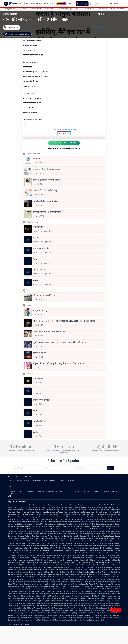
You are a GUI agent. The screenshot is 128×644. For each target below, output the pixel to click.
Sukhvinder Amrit (110, 570)
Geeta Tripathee (103, 536)
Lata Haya (61, 615)
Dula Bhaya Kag (18, 599)
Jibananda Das (22, 591)
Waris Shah (47, 577)
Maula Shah (75, 572)
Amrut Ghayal (55, 596)
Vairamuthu (66, 527)
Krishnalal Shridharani (27, 606)
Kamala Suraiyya (33, 534)
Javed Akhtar (80, 527)
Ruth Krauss (17, 531)
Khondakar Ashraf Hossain (91, 541)
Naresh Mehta (108, 565)
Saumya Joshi (68, 594)
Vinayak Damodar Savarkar (90, 551)
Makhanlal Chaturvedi (92, 611)
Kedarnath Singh (18, 613)
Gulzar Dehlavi (59, 543)
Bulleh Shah (55, 577)
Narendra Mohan (91, 507)
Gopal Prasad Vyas (30, 555)
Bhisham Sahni (13, 505)
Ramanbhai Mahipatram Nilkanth (23, 601)
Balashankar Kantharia (39, 611)
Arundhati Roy (80, 507)
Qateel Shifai (85, 529)
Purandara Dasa (88, 512)
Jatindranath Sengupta (60, 584)
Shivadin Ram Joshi (105, 543)
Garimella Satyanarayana (104, 524)
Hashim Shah (24, 575)
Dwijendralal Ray (55, 582)
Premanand (56, 606)
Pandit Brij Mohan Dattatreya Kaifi (40, 507)
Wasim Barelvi (41, 548)
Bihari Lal (99, 565)
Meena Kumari (60, 555)
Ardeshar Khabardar (41, 608)
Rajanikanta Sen (41, 515)
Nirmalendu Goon (73, 582)
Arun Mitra (111, 584)
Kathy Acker (27, 579)
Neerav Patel (17, 594)
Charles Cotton (44, 575)
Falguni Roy (85, 584)
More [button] (71, 4)
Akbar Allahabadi (109, 546)
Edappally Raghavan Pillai (26, 536)
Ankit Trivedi (21, 596)
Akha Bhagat (65, 606)
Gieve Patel (24, 507)
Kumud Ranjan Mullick (22, 587)
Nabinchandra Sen (69, 587)
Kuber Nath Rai (30, 548)
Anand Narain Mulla (63, 505)
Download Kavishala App (64, 9)
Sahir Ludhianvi (90, 9)
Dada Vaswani (22, 529)
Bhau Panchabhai (78, 524)
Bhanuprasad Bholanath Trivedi (35, 599)
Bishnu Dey (25, 589)
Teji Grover (16, 546)
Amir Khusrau (24, 515)
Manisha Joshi (96, 596)
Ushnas (45, 603)
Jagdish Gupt (51, 555)
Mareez (80, 596)
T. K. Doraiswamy (41, 560)
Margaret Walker (67, 531)
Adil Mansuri (87, 596)
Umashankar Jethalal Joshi (68, 608)
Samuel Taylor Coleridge (102, 515)
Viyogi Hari (70, 563)
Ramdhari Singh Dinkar (63, 589)
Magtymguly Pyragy (107, 558)
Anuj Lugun (23, 534)
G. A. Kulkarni (95, 529)
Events (33, 4)
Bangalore (50, 492)
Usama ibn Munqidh (109, 534)
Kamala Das (17, 551)
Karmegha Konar (57, 519)
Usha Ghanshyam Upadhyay (94, 546)
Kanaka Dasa (79, 512)
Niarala (109, 567)
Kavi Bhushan (51, 565)
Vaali (33, 522)
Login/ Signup (116, 610)
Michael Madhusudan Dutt (41, 582)
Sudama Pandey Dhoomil (28, 546)
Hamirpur (106, 492)
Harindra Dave (98, 603)
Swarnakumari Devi (60, 536)
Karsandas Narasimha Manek (27, 603)
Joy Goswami (97, 582)
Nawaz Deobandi (109, 522)
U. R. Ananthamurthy (66, 515)
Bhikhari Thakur (41, 555)
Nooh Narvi (82, 553)
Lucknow (59, 492)
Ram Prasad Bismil (92, 543)
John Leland (36, 579)
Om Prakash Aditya (66, 546)
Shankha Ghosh (105, 579)
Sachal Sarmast (34, 575)
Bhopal (87, 492)
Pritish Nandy (69, 613)
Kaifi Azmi (38, 620)
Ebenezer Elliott (88, 613)
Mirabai (53, 563)
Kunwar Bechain (108, 613)
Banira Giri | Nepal (18, 618)
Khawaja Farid (93, 575)
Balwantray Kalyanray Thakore (90, 599)
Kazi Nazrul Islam (34, 591)
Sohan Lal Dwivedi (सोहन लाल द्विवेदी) (93, 620)
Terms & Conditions (23, 481)
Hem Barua (84, 577)
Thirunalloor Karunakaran (48, 534)
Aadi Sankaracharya (34, 529)
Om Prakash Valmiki (84, 536)
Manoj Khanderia (58, 601)
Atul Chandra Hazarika (34, 512)
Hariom (32, 620)
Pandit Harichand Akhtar (95, 505)
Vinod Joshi (64, 596)
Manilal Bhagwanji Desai (43, 606)
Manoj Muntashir (95, 618)
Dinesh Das (42, 584)
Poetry (6, 14)
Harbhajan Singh (27, 572)
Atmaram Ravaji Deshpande (24, 527)
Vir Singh (101, 575)
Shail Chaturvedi (18, 553)
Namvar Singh (76, 510)
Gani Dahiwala (30, 596)
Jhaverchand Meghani (77, 611)
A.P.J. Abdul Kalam (83, 601)
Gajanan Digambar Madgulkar (63, 524)
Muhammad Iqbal (103, 577)
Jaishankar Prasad (48, 589)
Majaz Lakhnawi (18, 558)
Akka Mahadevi (69, 512)
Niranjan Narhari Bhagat (78, 606)
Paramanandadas (20, 560)
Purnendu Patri (94, 584)
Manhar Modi (26, 594)
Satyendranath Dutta (36, 539)
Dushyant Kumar (103, 9)
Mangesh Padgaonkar (78, 517)
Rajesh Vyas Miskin (79, 594)
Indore (77, 492)
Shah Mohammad (83, 575)
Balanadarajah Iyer (19, 548)
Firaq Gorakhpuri (97, 615)
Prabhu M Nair (42, 567)
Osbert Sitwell (82, 567)
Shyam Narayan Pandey (64, 565)
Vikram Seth (41, 541)
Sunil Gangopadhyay (86, 582)
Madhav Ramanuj (97, 594)
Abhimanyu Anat (74, 548)
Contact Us (70, 481)
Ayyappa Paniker (38, 517)
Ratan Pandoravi (24, 505)
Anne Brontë (77, 551)
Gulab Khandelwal (79, 546)
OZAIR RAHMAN (46, 591)
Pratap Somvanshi (51, 615)
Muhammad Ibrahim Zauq (70, 553)
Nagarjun (95, 536)
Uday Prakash (96, 563)
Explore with (18, 34)
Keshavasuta (49, 524)
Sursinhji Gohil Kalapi (62, 611)
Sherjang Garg (106, 517)
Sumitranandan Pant (109, 555)
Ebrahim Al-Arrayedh (34, 570)
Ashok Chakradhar (39, 565)
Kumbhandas (30, 560)
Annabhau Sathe (110, 527)
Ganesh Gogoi (22, 512)
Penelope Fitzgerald (55, 575)
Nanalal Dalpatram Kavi (43, 613)
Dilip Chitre (90, 517)
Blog (46, 481)
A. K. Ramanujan (57, 527)
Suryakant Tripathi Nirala (96, 522)
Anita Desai (55, 539)
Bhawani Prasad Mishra (69, 618)
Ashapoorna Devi (33, 584)
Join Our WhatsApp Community (64, 143)
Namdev (38, 536)
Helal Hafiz (64, 582)
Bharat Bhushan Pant (108, 611)
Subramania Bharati (73, 522)
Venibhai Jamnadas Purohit (68, 603)
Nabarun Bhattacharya (68, 507)
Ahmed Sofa (86, 510)
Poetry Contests (10, 9)
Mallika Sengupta (35, 589)
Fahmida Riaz (108, 510)
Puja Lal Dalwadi (69, 599)
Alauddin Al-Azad (47, 536)
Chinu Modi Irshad (37, 594)
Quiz (52, 4)
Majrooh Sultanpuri (17, 555)
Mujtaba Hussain (19, 524)
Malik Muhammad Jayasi (24, 565)
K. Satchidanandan (105, 551)
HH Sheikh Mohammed (82, 563)
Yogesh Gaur (56, 551)
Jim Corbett (90, 515)
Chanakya (50, 560)
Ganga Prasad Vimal (87, 548)
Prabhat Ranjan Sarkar (109, 582)
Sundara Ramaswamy (106, 519)
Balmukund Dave (53, 603)
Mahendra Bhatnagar (21, 539)
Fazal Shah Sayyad (86, 572)
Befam (77, 599)
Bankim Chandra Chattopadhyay (100, 601)
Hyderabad (41, 492)
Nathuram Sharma (105, 553)
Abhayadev (47, 539)
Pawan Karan (61, 541)
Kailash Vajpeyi (41, 546)
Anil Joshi (81, 603)
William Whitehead (108, 589)
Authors (46, 4)
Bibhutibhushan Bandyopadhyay (45, 510)
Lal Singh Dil (78, 570)
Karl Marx (34, 567)
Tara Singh (47, 563)
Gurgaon (12, 492)
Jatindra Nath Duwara (65, 534)
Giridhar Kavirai (21, 563)
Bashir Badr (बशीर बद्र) (108, 618)
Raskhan (93, 565)
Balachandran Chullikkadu (105, 507)
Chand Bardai (61, 563)
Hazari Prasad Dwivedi (35, 558)
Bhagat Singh (78, 613)
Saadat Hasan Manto (109, 563)
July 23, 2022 (99, 28)
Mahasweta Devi (97, 510)
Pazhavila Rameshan (48, 543)
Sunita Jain (47, 527)
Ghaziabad (97, 492)
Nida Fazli (45, 570)
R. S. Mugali (28, 524)
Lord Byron (113, 577)
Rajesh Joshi (39, 522)
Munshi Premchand (117, 9)
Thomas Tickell (65, 577)
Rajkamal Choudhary (64, 567)
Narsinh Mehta (26, 611)
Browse (26, 4)
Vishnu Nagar (71, 558)
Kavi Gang (114, 560)
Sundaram (107, 603)
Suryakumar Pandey (92, 591)
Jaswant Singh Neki (55, 570)
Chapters (39, 4)
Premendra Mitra (35, 587)
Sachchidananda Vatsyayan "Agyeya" (78, 615)
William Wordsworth (94, 589)
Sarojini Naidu (72, 536)
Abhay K (49, 584)
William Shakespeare (21, 615)
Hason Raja (44, 587)
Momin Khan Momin (80, 534)
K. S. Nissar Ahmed (79, 515)
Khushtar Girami (35, 505)
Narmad (39, 603)
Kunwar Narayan (52, 567)
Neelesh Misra (54, 620)
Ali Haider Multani (21, 570)
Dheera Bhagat (108, 606)
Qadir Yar (65, 575)
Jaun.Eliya (78, 9)
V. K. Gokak (113, 512)
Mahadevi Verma (29, 613)
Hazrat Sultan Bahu (20, 577)
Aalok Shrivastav (70, 555)
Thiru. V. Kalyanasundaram (74, 519)
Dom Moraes (109, 548)
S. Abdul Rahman (91, 519)
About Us (11, 481)
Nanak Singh (15, 575)
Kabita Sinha (94, 579)
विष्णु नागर (61, 558)
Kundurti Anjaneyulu (51, 517)
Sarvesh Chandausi (93, 553)
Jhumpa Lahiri (66, 529)
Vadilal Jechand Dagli (70, 601)
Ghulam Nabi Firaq (38, 524)
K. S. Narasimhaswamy (102, 512)
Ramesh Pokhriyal (53, 515)
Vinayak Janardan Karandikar (95, 527)
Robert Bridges (75, 577)
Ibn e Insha (99, 555)
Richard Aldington (42, 531)
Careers (61, 481)
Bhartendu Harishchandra (22, 567)
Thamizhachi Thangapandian (41, 519)
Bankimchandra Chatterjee (61, 591)
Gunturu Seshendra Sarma (43, 551)
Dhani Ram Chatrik (110, 575)
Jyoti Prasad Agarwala (74, 541)
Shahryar (65, 548)
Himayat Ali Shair (90, 524)
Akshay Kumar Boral (74, 584)
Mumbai (31, 492)
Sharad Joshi (80, 555)
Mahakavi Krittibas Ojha (83, 587)
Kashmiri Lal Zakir (79, 531)
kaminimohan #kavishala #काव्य (64, 129)
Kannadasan (27, 522)
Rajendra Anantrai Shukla (54, 599)
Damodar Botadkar (107, 608)
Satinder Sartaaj (68, 570)
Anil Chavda (72, 596)
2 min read (14, 14)
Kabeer (31, 615)
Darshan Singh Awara (99, 572)
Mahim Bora (110, 531)
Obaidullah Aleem (92, 558)
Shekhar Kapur (79, 539)
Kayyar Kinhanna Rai (53, 546)
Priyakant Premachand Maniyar (23, 608)
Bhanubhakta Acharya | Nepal (36, 618)
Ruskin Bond (51, 558)
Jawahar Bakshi (48, 594)
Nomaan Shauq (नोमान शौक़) (74, 620)
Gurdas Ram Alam (89, 570)
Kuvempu (16, 515)
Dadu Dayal (99, 560)
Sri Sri (102, 570)
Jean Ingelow (97, 613)
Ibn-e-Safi (32, 515)
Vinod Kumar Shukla (108, 541)
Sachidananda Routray (35, 563)
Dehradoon (116, 492)
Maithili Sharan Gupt (79, 589)
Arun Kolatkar (38, 527)
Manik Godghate (65, 517)
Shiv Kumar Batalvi (65, 572)
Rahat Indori (76, 529)
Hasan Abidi (57, 531)
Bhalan (14, 596)
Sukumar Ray (95, 587)
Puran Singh (73, 575)
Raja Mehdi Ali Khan (63, 510)
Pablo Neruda (16, 579)
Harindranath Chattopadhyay (94, 539)
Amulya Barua (46, 512)
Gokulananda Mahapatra (108, 529)
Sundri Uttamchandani (29, 531)
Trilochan (97, 517)
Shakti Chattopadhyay (107, 587)
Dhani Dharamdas (59, 560)
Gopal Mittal (56, 507)
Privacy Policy (37, 481)
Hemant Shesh (99, 548)
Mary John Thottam (66, 539)
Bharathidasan (61, 522)
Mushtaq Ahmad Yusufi (32, 553)
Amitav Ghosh (56, 529)
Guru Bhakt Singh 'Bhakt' (48, 505)
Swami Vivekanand (95, 534)
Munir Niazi (37, 572)
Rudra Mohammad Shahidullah (25, 541)
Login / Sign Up (113, 4)
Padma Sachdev (56, 579)
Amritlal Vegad (90, 531)
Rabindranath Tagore (77, 591)
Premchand (45, 579)
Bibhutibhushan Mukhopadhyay (23, 510)
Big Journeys (22, 9)
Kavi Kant (51, 611)
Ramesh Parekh (53, 608)
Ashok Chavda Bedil (43, 596)
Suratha (73, 527)
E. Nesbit (74, 567)
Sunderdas (69, 560)
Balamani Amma (24, 519)
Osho (97, 570)
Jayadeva (55, 512)
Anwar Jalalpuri (100, 531)
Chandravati (103, 584)
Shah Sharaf (111, 572)
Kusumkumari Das (21, 584)
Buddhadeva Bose (82, 579)
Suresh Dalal (89, 603)
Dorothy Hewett (90, 555)
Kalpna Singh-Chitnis (27, 551)
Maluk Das (107, 560)
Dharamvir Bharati (35, 9)
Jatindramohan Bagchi (56, 587)
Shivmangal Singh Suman (78, 505)
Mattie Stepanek (110, 539)
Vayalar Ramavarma (25, 517)
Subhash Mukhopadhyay (24, 582)
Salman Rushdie (51, 541)
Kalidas (51, 531)
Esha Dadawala (107, 596)
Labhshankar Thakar (110, 594)
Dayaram (89, 606)
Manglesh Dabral (79, 560)
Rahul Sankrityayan (50, 522)
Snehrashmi (105, 599)
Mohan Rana (81, 543)
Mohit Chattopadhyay (106, 591)
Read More (64, 133)
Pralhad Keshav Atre (22, 543)
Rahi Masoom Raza (57, 613)
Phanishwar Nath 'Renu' (81, 565)
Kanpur (12, 494)
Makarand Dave (83, 608)
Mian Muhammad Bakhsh (35, 577)
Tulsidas (61, 512)
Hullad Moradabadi (66, 551)
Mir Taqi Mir (57, 548)
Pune (21, 492)
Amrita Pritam (49, 9)
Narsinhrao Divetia (95, 608)
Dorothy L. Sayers (35, 543)
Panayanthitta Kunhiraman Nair (50, 553)
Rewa (67, 492)
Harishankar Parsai (71, 543)
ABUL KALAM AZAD (53, 618)
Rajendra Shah (98, 606)
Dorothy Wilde (46, 529)
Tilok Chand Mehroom (110, 505)
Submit (110, 468)
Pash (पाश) (45, 620)
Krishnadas (81, 558)
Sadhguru (62, 620)
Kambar (15, 517)
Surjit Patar (55, 572)
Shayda (88, 594)
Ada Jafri (49, 548)
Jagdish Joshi (58, 594)
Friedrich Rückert (90, 560)
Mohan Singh (17, 572)
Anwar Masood (46, 572)
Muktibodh (103, 567)
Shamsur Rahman (69, 579)
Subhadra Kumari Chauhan (21, 620)
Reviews (53, 481)
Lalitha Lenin (83, 522)
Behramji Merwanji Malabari (43, 601)
